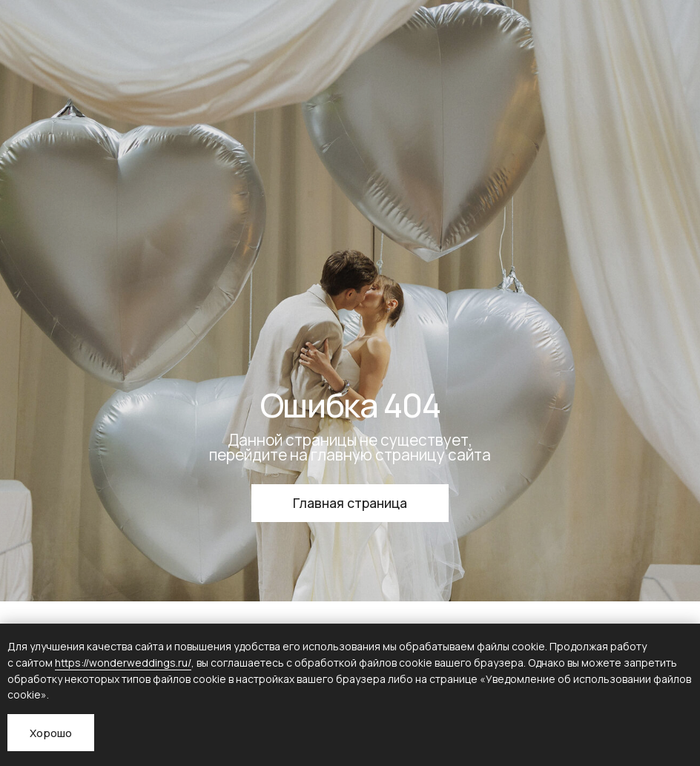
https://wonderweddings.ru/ (123, 663)
